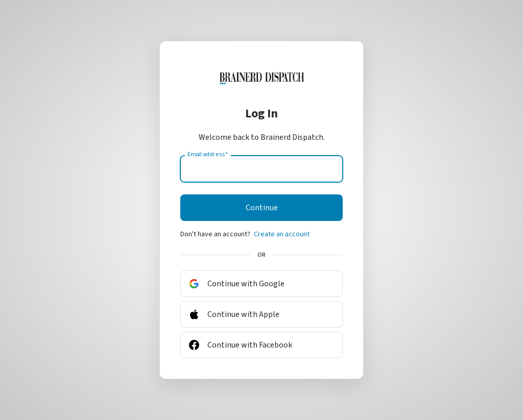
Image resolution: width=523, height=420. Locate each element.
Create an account (282, 234)
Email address (208, 155)
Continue (262, 208)
